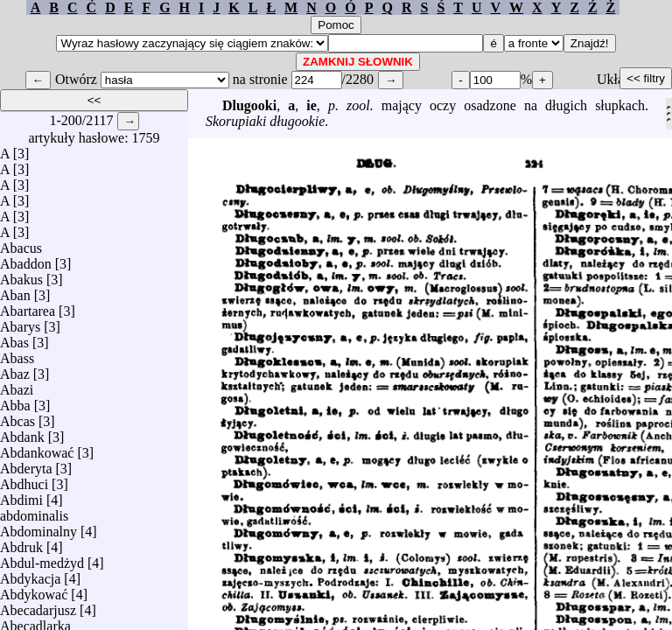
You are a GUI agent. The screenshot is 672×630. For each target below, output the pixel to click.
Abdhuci (24, 480)
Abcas (17, 417)
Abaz (15, 370)
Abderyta (26, 464)
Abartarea (28, 307)
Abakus (21, 275)
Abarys (20, 322)
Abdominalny (38, 527)
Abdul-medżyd (42, 559)
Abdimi (21, 496)
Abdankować (37, 448)
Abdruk (21, 543)
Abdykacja (30, 574)
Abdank (22, 433)
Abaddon (26, 259)
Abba (15, 401)
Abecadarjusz (38, 606)
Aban (15, 291)
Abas (14, 338)
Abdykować (34, 590)
